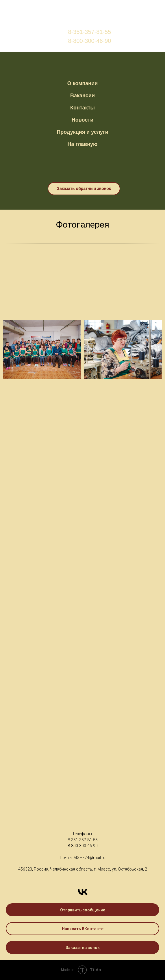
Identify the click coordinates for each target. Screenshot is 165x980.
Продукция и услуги (82, 132)
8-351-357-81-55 (83, 840)
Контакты (82, 108)
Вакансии (82, 96)
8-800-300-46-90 (83, 846)
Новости (82, 120)
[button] (82, 910)
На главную (83, 144)
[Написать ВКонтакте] (83, 892)
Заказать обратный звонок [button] (84, 188)
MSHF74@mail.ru (89, 858)
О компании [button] (83, 83)
